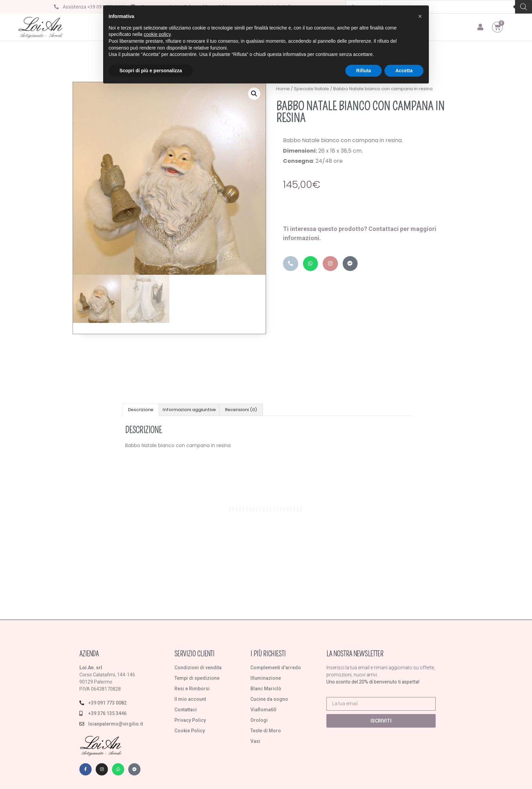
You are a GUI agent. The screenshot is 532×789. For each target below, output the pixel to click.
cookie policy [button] (157, 34)
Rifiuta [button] (364, 71)
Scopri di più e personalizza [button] (151, 71)
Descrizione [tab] (141, 410)
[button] (254, 94)
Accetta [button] (404, 71)
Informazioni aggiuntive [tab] (189, 410)
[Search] (524, 7)
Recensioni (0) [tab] (241, 410)
